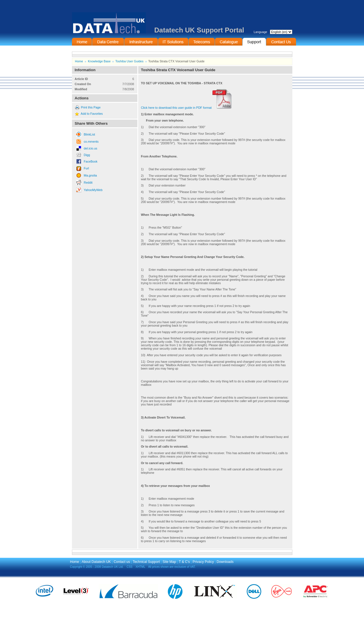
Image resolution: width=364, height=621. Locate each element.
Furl (86, 168)
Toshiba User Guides (130, 61)
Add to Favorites (92, 114)
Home (82, 42)
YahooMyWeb (93, 190)
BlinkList (90, 134)
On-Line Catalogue (229, 42)
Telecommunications (202, 42)
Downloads (225, 562)
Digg (87, 155)
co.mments (91, 142)
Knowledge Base (99, 61)
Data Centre (108, 42)
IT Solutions (173, 42)
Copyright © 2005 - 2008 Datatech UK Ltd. (97, 567)
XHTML (140, 567)
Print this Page (91, 107)
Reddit (88, 183)
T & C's (184, 562)
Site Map (169, 562)
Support (254, 42)
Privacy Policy (203, 562)
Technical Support (146, 562)
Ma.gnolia (90, 175)
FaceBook (91, 161)
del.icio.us (91, 148)
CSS (130, 567)
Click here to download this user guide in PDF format (187, 108)
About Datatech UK (96, 562)
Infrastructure (141, 42)
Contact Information (281, 42)
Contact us (122, 562)
